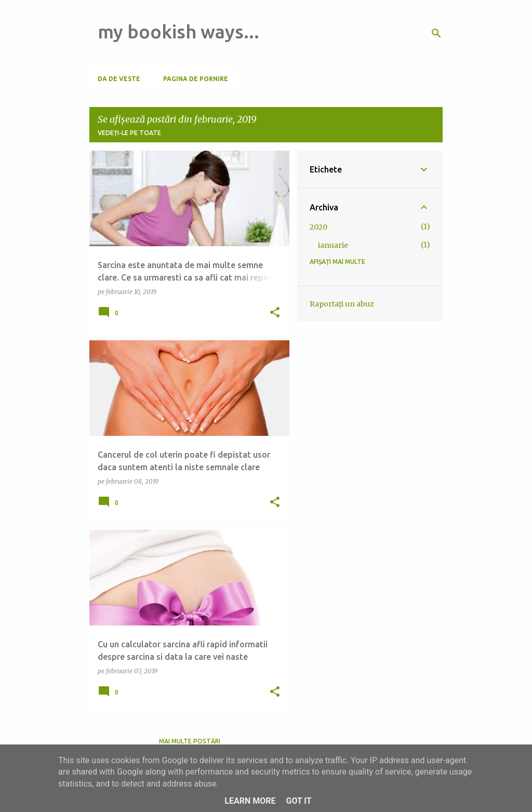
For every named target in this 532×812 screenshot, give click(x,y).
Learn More (250, 801)
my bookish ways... (178, 31)
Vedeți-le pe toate (129, 133)
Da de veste (119, 79)
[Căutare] (436, 33)
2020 (318, 227)
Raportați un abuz (342, 304)
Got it (298, 801)
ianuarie (333, 245)
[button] (275, 313)
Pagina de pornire (196, 79)
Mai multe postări (190, 741)
